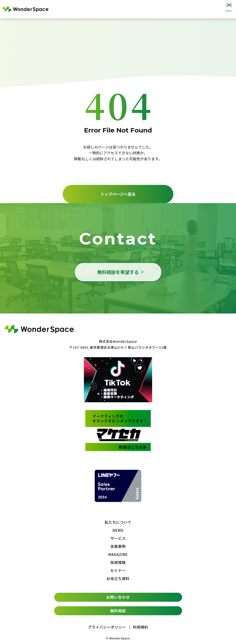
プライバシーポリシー (107, 627)
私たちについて (118, 522)
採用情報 (118, 562)
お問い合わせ (118, 597)
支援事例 (118, 546)
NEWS (118, 530)
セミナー (118, 570)
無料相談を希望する (118, 272)
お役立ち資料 (118, 578)
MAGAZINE (118, 554)
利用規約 (140, 627)
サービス (118, 538)
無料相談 (118, 611)
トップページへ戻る (118, 194)
